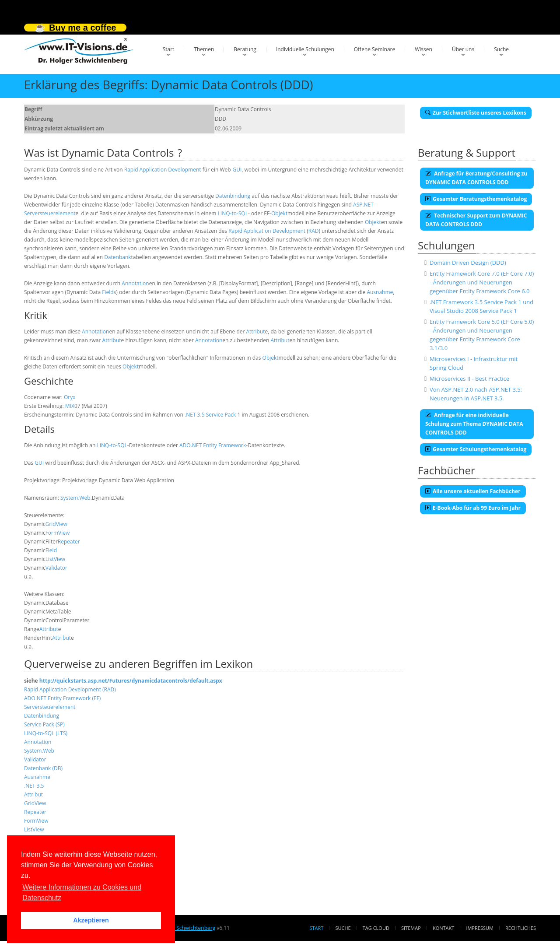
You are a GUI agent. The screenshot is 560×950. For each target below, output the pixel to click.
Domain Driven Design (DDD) (468, 263)
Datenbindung (233, 196)
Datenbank (117, 257)
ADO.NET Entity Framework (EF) (62, 698)
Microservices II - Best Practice (469, 379)
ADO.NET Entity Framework (213, 445)
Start (169, 49)
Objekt (279, 213)
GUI (237, 170)
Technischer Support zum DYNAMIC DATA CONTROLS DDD (476, 220)
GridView (56, 524)
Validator (56, 568)
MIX (70, 406)
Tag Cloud (376, 928)
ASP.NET (363, 205)
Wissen (423, 49)
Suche (501, 49)
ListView (56, 559)
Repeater (69, 542)
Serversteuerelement (50, 213)
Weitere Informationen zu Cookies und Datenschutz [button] (82, 892)
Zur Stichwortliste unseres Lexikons (476, 113)
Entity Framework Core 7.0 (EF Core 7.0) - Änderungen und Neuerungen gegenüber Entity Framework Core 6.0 (482, 282)
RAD (314, 231)
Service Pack (221, 415)
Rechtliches (521, 928)
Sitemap (411, 928)
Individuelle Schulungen (305, 49)
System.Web (75, 498)
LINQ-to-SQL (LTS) (46, 733)
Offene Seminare (375, 49)
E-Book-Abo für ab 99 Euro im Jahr (473, 508)
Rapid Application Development (163, 170)
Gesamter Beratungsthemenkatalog (476, 199)
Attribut (255, 331)
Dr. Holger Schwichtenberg (183, 928)
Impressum (479, 928)
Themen (204, 49)
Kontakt (443, 928)
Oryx (70, 397)
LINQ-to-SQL (233, 213)
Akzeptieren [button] (91, 920)
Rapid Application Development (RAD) (70, 689)
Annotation (135, 283)
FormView (58, 533)
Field (108, 292)
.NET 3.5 (194, 415)
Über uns (463, 49)
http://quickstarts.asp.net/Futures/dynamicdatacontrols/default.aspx (131, 681)
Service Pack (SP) (44, 724)
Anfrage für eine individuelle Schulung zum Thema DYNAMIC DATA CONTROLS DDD (474, 424)
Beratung (245, 49)
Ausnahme (380, 292)
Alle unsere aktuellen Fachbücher (473, 491)
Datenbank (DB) (43, 768)
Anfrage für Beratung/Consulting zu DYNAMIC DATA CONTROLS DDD (476, 178)
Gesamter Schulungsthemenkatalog (476, 449)
